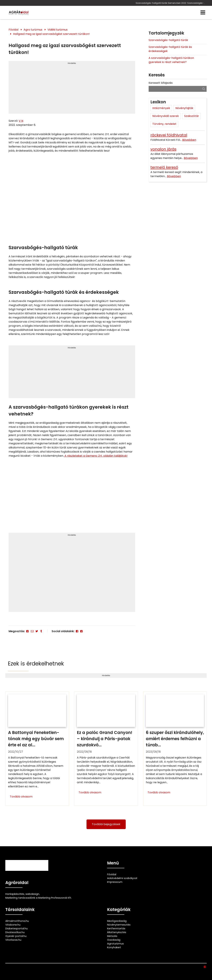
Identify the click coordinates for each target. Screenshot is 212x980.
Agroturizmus (115, 944)
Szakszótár (192, 116)
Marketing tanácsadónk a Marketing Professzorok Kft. (39, 898)
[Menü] (203, 13)
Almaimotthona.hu (17, 921)
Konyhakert (114, 947)
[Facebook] (28, 631)
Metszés (112, 936)
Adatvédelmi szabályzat (122, 878)
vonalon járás (163, 149)
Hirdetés (72, 63)
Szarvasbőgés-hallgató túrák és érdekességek (170, 49)
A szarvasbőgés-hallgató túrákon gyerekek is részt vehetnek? (171, 60)
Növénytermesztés (119, 925)
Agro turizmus (33, 30)
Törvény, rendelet (164, 124)
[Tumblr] (41, 631)
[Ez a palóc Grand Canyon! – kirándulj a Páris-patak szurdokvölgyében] (106, 749)
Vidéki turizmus (58, 30)
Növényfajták (184, 108)
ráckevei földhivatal (169, 135)
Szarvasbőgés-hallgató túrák (168, 40)
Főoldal (13, 30)
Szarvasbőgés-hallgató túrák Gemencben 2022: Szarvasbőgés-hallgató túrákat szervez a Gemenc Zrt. (170, 3)
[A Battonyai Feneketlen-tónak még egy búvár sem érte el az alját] (37, 749)
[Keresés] (204, 89)
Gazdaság (114, 940)
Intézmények (161, 108)
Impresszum (115, 882)
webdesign (32, 894)
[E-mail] (32, 631)
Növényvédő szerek (166, 116)
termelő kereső (164, 167)
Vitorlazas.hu (13, 940)
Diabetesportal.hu (17, 928)
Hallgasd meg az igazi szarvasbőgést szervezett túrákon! (51, 34)
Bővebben (189, 140)
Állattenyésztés (117, 932)
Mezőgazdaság (117, 921)
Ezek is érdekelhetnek (36, 663)
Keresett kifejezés (161, 83)
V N (21, 121)
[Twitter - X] (37, 631)
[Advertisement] (72, 89)
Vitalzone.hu (13, 925)
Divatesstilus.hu (15, 932)
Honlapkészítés (15, 894)
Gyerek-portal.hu (16, 936)
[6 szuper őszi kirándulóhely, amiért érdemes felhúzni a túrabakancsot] (175, 749)
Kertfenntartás (116, 928)
